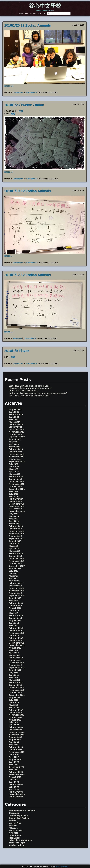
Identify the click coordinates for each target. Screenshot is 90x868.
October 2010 (15, 692)
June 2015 (14, 611)
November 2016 (16, 591)
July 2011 (13, 673)
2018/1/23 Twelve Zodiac (24, 105)
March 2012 (14, 655)
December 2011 (16, 663)
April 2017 (14, 578)
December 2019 (16, 504)
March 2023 (14, 447)
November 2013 (16, 633)
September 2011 (17, 668)
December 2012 (16, 643)
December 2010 (16, 687)
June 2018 (14, 543)
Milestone (17, 338)
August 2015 (15, 608)
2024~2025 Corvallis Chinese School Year (29, 396)
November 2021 (16, 484)
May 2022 (13, 469)
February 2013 (16, 638)
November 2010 (16, 690)
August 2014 (15, 620)
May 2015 (13, 613)
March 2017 (14, 581)
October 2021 (15, 486)
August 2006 (15, 759)
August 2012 (15, 648)
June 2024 (14, 417)
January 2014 (15, 630)
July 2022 (13, 464)
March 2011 (14, 680)
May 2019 (13, 519)
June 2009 (14, 725)
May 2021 (13, 491)
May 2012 (13, 650)
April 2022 (14, 471)
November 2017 (16, 561)
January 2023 (15, 452)
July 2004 (13, 779)
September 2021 (17, 489)
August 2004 (15, 777)
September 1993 (17, 794)
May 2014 (13, 625)
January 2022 (15, 479)
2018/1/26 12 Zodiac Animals (28, 25)
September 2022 (17, 462)
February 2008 (16, 747)
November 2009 (16, 715)
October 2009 (15, 717)
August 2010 (15, 697)
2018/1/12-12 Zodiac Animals (28, 275)
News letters (15, 835)
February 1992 (16, 797)
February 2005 (16, 772)
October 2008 (15, 737)
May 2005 (13, 769)
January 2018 (15, 556)
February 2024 (16, 424)
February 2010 (16, 710)
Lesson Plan (15, 823)
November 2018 (16, 534)
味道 (13, 114)
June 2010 (14, 702)
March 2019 (14, 524)
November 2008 (16, 735)
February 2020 (16, 499)
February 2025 (16, 414)
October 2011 (15, 665)
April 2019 (14, 521)
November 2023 (16, 432)
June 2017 (14, 573)
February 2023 (16, 449)
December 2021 (16, 481)
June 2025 (14, 412)
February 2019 (16, 526)
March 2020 (14, 496)
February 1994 (16, 792)
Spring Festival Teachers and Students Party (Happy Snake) (38, 393)
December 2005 (16, 767)
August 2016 (15, 598)
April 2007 (14, 757)
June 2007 (14, 755)
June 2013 (14, 635)
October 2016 (15, 593)
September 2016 (17, 596)
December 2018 (16, 531)
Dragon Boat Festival (19, 818)
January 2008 (15, 750)
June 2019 (14, 516)
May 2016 (13, 601)
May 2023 (13, 442)
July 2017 (13, 571)
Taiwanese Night (17, 843)
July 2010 (13, 700)
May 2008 (13, 745)
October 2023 (15, 434)
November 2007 (16, 752)
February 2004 (16, 784)
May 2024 (13, 419)
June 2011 (14, 675)
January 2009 (15, 730)
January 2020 (15, 501)
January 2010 (15, 712)
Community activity (18, 815)
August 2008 (15, 740)
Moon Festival (16, 830)
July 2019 (13, 514)
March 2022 (14, 474)
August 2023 (15, 439)
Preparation (15, 838)
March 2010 (14, 707)
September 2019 (17, 511)
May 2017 (13, 576)
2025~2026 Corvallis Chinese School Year (29, 386)
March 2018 (14, 551)
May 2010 (13, 705)
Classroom (18, 93)
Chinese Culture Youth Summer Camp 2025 (30, 388)
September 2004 (17, 774)
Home (21, 13)
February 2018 (16, 553)
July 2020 (13, 494)
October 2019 (15, 509)
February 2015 (16, 615)
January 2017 (15, 586)
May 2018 (13, 546)
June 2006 (14, 762)
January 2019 (15, 529)
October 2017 (15, 563)
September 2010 (17, 695)
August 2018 (15, 541)
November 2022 (16, 457)
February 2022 (16, 476)
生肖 (21, 111)
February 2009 (16, 727)
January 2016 (15, 606)
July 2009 (13, 722)
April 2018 (14, 548)
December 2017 (16, 558)
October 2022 (15, 459)
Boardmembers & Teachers (22, 810)
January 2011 (15, 685)
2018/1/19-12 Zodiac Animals (28, 191)
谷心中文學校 (45, 6)
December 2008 (16, 732)
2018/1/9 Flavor (17, 351)
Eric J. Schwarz (62, 866)
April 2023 (14, 444)
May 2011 (13, 678)
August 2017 (15, 568)
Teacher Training (17, 845)
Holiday (13, 820)
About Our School (30, 13)
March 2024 (14, 422)
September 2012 (17, 645)
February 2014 (16, 628)
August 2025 (15, 409)
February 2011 (16, 683)
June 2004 (14, 782)
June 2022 (14, 467)
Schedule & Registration (21, 840)
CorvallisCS (32, 93)
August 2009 (15, 720)
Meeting (13, 825)
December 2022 (16, 454)
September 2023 (17, 437)
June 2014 (14, 623)
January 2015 (15, 618)
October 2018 (15, 536)
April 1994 (14, 789)
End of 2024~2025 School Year (24, 391)
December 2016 (16, 588)
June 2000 (14, 787)
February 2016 (16, 603)
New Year (13, 833)
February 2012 (16, 658)
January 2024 (15, 427)
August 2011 (15, 670)
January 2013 (15, 640)
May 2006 (13, 764)
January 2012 (15, 660)
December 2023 (16, 429)
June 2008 (14, 742)
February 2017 (16, 583)
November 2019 (16, 506)
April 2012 (14, 653)
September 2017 (17, 566)
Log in (40, 13)
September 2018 (17, 539)
